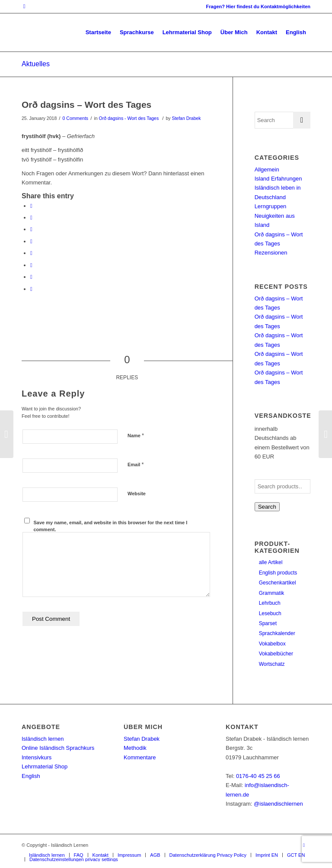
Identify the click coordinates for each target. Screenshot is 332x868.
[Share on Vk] (31, 265)
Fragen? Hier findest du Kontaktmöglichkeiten (258, 6)
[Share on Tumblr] (31, 253)
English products (278, 573)
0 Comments (76, 118)
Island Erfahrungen (278, 179)
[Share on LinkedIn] (31, 241)
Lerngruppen (271, 206)
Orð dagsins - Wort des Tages (129, 118)
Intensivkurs (37, 757)
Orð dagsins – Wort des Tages (86, 105)
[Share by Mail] (31, 289)
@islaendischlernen (278, 804)
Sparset (268, 623)
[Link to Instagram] (24, 6)
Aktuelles (36, 64)
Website (137, 494)
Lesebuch (270, 613)
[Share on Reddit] (31, 277)
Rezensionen (271, 253)
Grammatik (272, 593)
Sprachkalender (277, 633)
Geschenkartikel (278, 583)
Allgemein (267, 169)
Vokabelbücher (276, 654)
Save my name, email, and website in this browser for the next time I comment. (111, 526)
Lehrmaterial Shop (45, 766)
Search (267, 507)
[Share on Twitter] (31, 218)
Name (136, 435)
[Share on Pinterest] (31, 229)
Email (136, 464)
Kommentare (140, 757)
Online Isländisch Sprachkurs (58, 748)
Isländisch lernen (43, 739)
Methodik (135, 748)
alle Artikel (271, 562)
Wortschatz (272, 664)
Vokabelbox (272, 644)
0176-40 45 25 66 (258, 776)
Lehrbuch (270, 603)
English (31, 776)
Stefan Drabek (186, 118)
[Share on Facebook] (31, 206)
